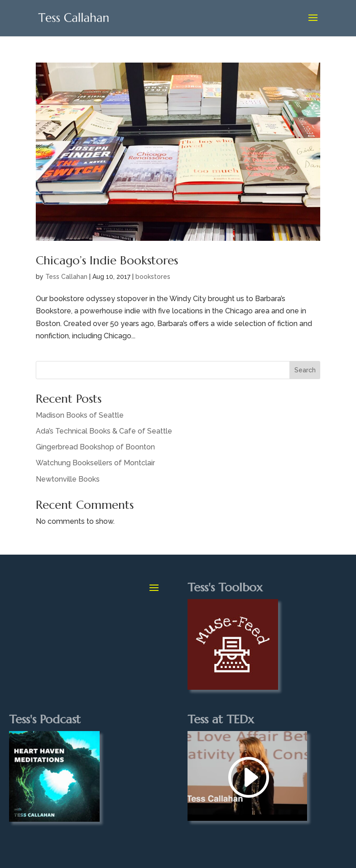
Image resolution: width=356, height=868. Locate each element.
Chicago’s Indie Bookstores (107, 260)
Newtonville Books (68, 479)
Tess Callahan (66, 277)
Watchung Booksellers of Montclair (95, 463)
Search (305, 370)
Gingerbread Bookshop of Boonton (95, 447)
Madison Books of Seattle (80, 415)
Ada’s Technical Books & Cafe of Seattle (104, 431)
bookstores (153, 277)
